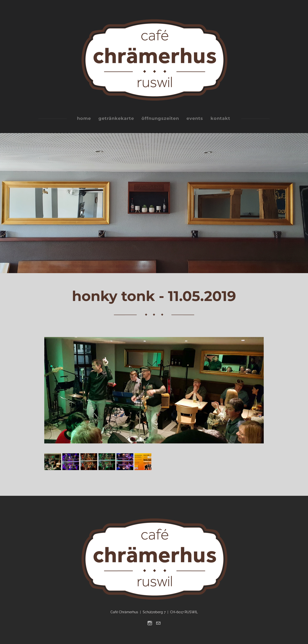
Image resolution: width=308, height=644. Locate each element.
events (195, 118)
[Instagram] (150, 623)
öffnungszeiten (160, 118)
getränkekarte (116, 118)
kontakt (220, 118)
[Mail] (158, 623)
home (84, 118)
